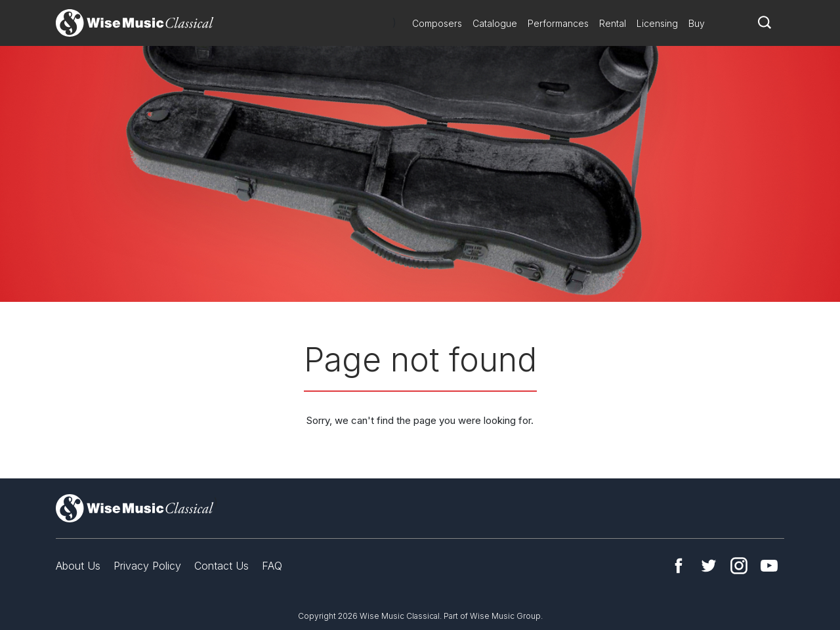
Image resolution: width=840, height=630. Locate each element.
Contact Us (221, 566)
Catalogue (495, 23)
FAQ (272, 566)
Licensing (657, 23)
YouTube (769, 566)
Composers (437, 23)
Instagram (739, 566)
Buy (697, 23)
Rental (613, 23)
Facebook (679, 566)
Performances (558, 23)
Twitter (709, 566)
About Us (78, 566)
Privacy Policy (147, 566)
